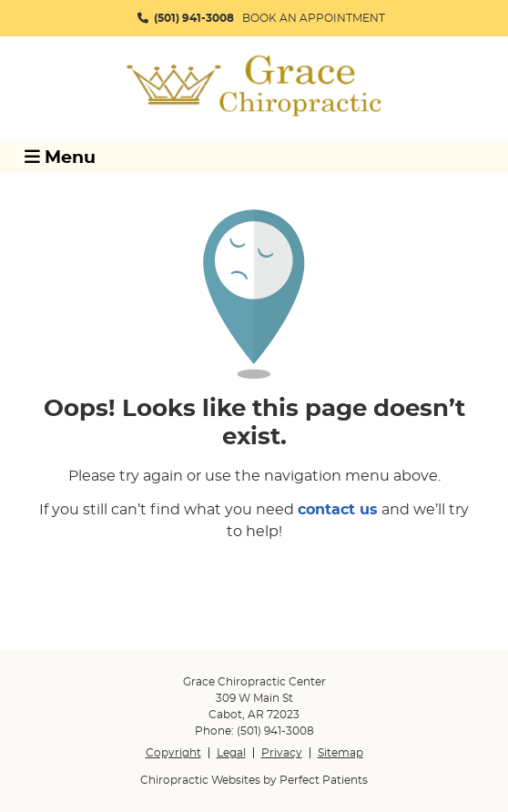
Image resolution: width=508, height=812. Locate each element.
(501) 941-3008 (194, 18)
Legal (231, 753)
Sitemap (340, 753)
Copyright (173, 753)
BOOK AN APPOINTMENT (314, 18)
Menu (60, 157)
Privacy (282, 753)
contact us (338, 510)
